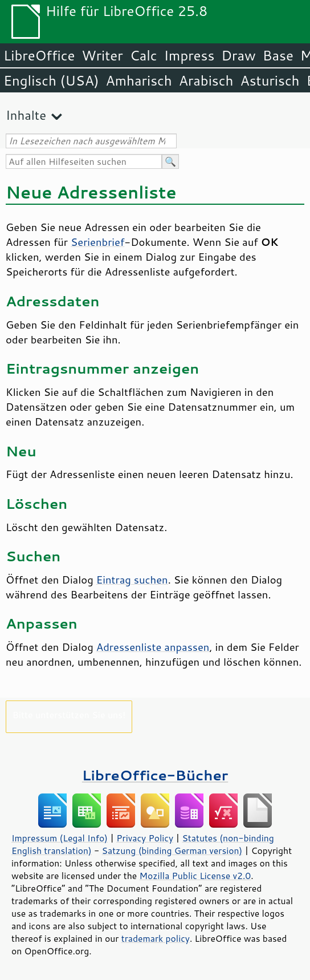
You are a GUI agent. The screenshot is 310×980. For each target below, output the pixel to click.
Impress (189, 55)
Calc (144, 55)
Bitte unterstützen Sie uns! (69, 714)
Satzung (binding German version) (172, 851)
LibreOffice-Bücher (155, 775)
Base (278, 55)
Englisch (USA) (51, 80)
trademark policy (156, 938)
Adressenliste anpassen (153, 647)
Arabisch (206, 80)
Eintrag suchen (132, 580)
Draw (238, 55)
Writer (102, 55)
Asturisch (270, 80)
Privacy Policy (145, 838)
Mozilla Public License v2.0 (195, 876)
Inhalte (26, 115)
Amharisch (139, 80)
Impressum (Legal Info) (60, 838)
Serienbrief (97, 242)
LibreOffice (39, 55)
